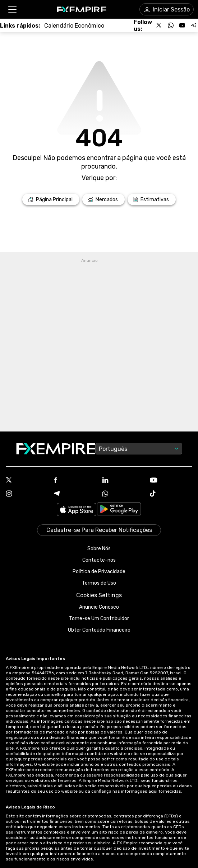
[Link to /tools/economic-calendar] (74, 26)
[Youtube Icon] (171, 481)
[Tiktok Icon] (171, 494)
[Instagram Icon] (27, 494)
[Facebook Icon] (75, 481)
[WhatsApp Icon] (123, 494)
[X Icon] (27, 481)
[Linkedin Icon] (123, 481)
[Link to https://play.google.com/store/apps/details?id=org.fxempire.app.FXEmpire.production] (119, 510)
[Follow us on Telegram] (194, 25)
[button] (12, 10)
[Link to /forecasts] (152, 199)
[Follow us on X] (159, 25)
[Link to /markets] (104, 199)
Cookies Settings (99, 595)
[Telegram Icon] (75, 494)
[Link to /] (51, 199)
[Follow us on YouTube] (182, 25)
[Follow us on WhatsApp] (171, 25)
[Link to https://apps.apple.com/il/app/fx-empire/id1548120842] (77, 510)
